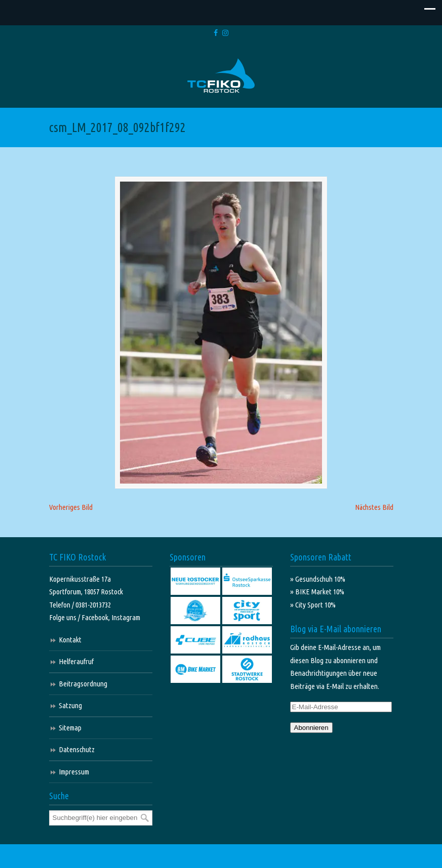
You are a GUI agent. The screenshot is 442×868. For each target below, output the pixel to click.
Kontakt (70, 641)
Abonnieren (311, 729)
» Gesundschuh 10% (318, 580)
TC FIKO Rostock (221, 76)
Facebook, (96, 619)
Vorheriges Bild (71, 509)
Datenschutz (77, 751)
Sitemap (70, 729)
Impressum (74, 773)
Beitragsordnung (83, 685)
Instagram (126, 619)
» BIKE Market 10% (317, 593)
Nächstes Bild (374, 509)
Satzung (70, 707)
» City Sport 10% (313, 606)
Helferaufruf (76, 663)
